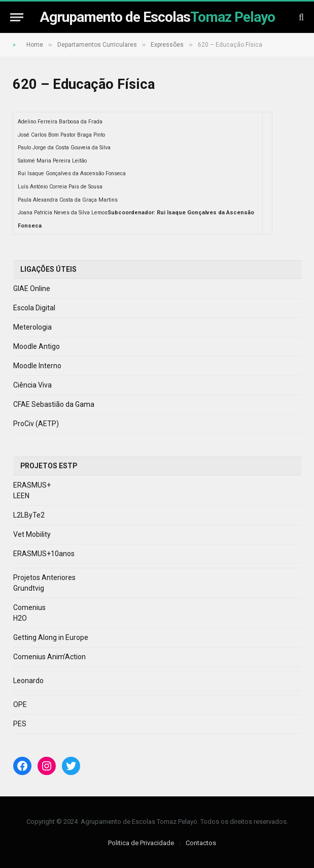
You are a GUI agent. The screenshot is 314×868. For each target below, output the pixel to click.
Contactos (201, 843)
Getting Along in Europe (51, 637)
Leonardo (28, 681)
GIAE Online (32, 288)
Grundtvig (29, 588)
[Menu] (17, 17)
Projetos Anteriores (44, 577)
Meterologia (32, 327)
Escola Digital (34, 308)
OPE (20, 704)
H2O (20, 618)
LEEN (21, 496)
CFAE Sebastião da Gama (54, 404)
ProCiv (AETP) (36, 424)
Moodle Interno (37, 366)
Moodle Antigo (37, 346)
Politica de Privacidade (141, 843)
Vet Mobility (32, 534)
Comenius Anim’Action (49, 657)
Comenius (29, 607)
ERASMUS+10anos (44, 554)
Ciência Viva (32, 385)
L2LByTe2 (29, 515)
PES (20, 724)
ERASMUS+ (32, 485)
